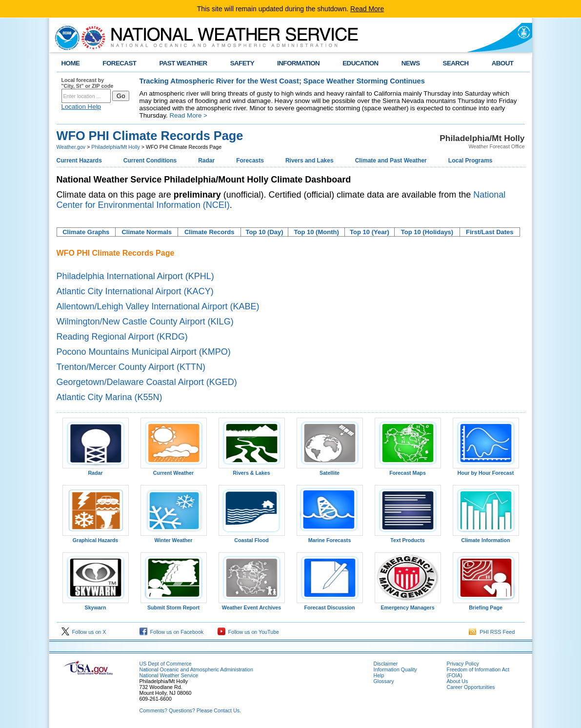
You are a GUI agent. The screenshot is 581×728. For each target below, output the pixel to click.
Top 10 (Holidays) (427, 232)
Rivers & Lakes (252, 470)
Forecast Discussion (330, 605)
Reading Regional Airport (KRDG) (122, 337)
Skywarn (96, 605)
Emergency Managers (408, 605)
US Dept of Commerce (166, 664)
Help (379, 675)
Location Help (81, 107)
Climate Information (486, 538)
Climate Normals (147, 232)
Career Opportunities (471, 687)
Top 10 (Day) (265, 232)
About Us (458, 681)
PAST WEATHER (183, 63)
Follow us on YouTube (248, 632)
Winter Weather (174, 538)
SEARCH (456, 63)
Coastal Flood (252, 538)
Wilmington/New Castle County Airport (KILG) (145, 322)
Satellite (330, 470)
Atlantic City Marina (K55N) (110, 397)
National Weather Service (169, 675)
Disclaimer (386, 664)
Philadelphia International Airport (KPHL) (135, 276)
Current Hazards (79, 161)
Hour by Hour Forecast (486, 470)
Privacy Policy (463, 664)
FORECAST (119, 63)
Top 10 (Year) (370, 232)
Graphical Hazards (96, 538)
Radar (206, 161)
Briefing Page (486, 605)
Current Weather (174, 470)
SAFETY (242, 63)
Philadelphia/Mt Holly (116, 147)
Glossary (384, 681)
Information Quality (395, 669)
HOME (71, 63)
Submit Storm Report (174, 605)
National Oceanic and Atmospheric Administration (196, 669)
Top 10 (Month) (317, 232)
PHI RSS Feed (492, 632)
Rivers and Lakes (310, 161)
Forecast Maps (408, 470)
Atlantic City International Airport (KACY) (135, 291)
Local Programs (471, 161)
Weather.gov (71, 147)
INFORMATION (298, 63)
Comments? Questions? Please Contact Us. (190, 710)
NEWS (411, 63)
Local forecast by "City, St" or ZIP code (88, 83)
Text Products (408, 538)
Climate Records (210, 232)
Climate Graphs (86, 232)
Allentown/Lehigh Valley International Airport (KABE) (158, 306)
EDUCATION (360, 63)
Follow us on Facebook (172, 632)
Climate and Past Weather (391, 161)
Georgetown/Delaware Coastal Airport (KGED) (147, 382)
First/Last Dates (490, 232)
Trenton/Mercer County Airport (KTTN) (131, 367)
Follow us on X (84, 632)
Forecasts (250, 161)
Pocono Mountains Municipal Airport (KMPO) (144, 352)
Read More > (188, 115)
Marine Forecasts (330, 538)
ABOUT (503, 63)
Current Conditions (150, 161)
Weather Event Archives (252, 605)
